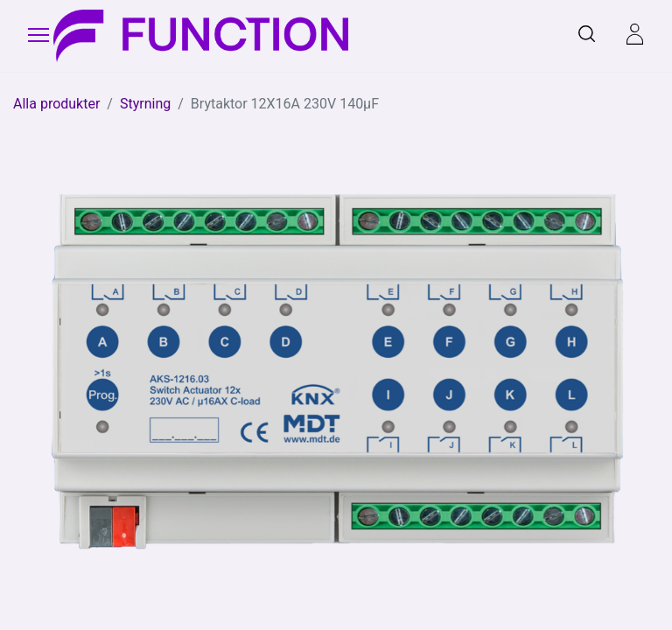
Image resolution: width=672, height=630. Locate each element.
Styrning (145, 104)
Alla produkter (56, 104)
